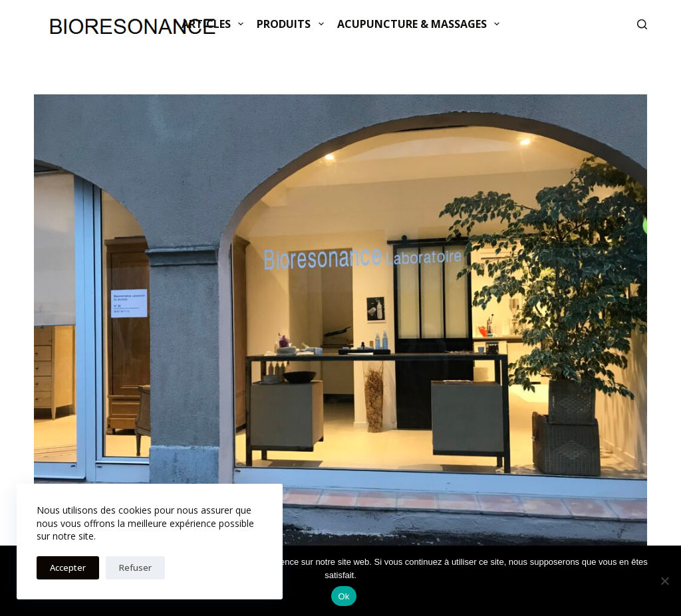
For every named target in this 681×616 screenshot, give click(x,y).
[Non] (664, 581)
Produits (293, 24)
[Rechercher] (642, 24)
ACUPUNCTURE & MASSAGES (421, 24)
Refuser (135, 567)
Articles (215, 24)
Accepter (68, 567)
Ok (343, 596)
